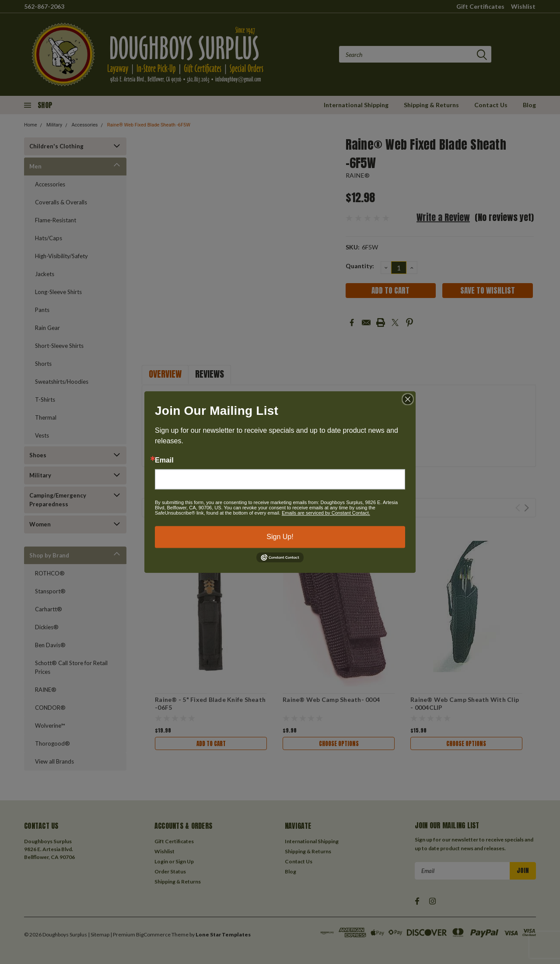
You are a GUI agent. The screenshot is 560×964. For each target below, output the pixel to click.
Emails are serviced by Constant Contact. (326, 513)
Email (164, 460)
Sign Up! (280, 537)
